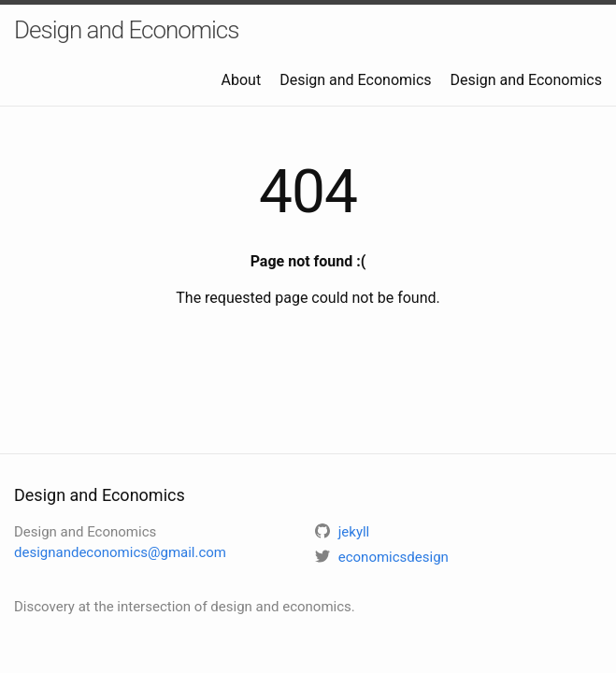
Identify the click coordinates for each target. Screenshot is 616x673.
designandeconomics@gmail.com (120, 552)
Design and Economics (126, 30)
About (242, 80)
